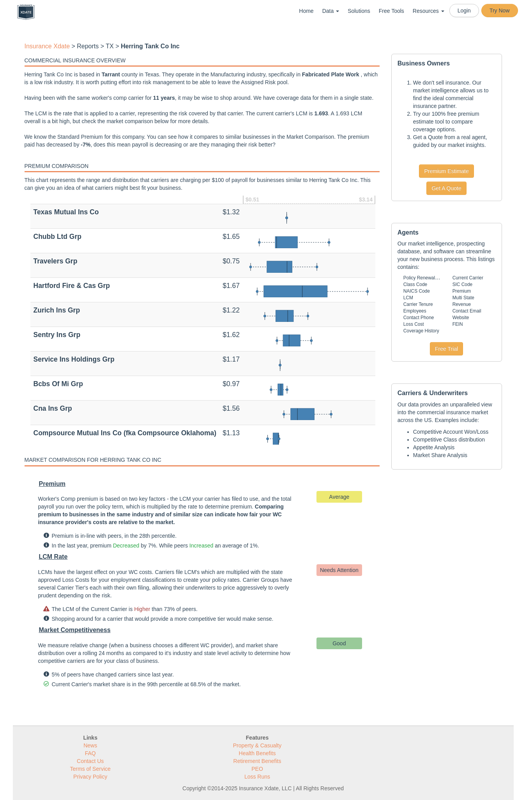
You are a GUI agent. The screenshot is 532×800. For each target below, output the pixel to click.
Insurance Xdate (47, 46)
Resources (429, 11)
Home (306, 11)
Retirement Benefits (257, 761)
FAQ (90, 753)
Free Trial (446, 349)
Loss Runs (257, 777)
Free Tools (391, 11)
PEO (257, 769)
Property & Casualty (257, 745)
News (90, 745)
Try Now (500, 11)
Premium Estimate (446, 171)
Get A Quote (446, 188)
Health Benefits (257, 753)
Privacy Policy (90, 777)
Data (331, 11)
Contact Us (90, 761)
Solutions (359, 11)
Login (464, 11)
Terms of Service (90, 769)
